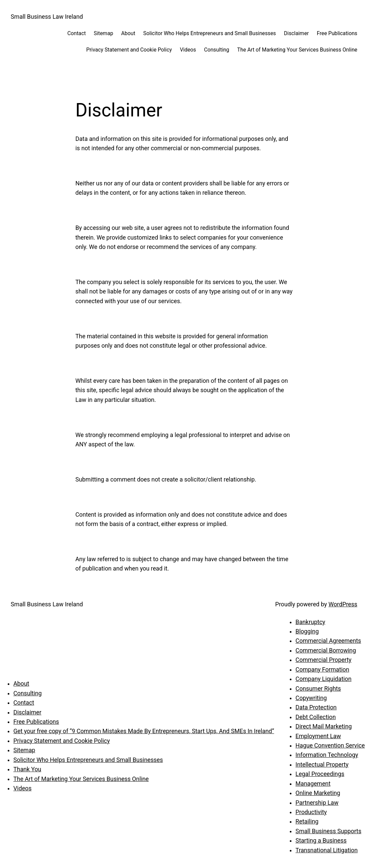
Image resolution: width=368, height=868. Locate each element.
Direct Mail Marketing (324, 726)
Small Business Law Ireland (47, 17)
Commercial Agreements (328, 641)
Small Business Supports (328, 831)
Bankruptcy (310, 622)
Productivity (311, 812)
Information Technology (327, 755)
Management (313, 784)
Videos (22, 788)
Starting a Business (321, 841)
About (21, 684)
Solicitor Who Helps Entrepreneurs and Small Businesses (88, 760)
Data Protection (316, 707)
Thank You (27, 769)
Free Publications (36, 722)
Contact (24, 703)
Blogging (307, 631)
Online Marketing (318, 793)
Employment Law (318, 736)
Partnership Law (317, 803)
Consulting (28, 693)
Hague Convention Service (330, 746)
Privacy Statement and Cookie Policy (62, 741)
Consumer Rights (318, 689)
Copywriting (311, 698)
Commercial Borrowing (326, 650)
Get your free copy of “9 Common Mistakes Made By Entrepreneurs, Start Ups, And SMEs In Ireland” (144, 731)
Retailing (307, 821)
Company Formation (322, 670)
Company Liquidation (323, 679)
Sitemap (24, 750)
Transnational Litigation (327, 850)
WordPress (343, 604)
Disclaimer (27, 712)
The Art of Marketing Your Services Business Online (81, 779)
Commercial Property (323, 660)
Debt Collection (316, 717)
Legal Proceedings (320, 774)
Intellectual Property (322, 765)
